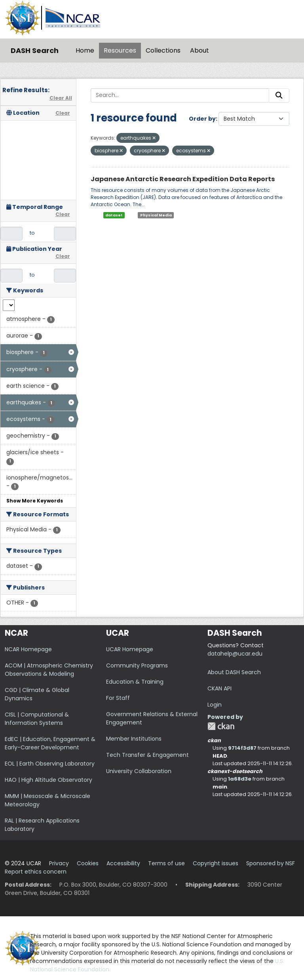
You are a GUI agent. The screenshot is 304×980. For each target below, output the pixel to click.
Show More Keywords (35, 501)
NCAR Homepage (28, 649)
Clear (63, 113)
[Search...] (180, 95)
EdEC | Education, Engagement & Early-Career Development (50, 743)
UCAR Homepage (130, 649)
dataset (114, 215)
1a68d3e (240, 779)
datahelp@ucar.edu (235, 654)
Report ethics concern (36, 872)
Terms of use (166, 863)
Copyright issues (216, 863)
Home (85, 50)
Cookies (88, 863)
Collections (163, 50)
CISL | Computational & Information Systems (37, 719)
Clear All (61, 98)
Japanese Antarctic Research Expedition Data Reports (183, 179)
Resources (120, 50)
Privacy (59, 863)
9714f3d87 (242, 748)
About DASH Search (234, 672)
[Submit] (279, 95)
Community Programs (137, 665)
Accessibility (123, 863)
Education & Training (135, 682)
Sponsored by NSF (271, 863)
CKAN (221, 726)
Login (215, 705)
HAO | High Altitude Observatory (48, 780)
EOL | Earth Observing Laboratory (50, 764)
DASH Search (35, 50)
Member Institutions (134, 739)
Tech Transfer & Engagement (147, 755)
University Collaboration (139, 771)
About (199, 50)
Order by (202, 119)
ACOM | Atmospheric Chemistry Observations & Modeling (49, 670)
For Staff (118, 698)
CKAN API (219, 688)
